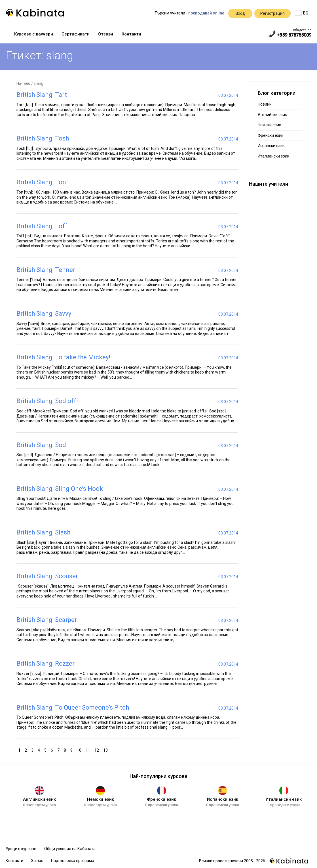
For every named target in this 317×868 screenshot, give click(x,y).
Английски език (272, 115)
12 (97, 750)
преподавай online (206, 13)
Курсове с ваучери (34, 34)
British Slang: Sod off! (47, 401)
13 (106, 750)
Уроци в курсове (21, 849)
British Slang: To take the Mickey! (63, 357)
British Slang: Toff (42, 226)
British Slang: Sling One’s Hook (60, 489)
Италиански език (273, 156)
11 (89, 750)
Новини (265, 104)
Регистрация (272, 13)
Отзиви (106, 34)
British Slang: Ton (41, 182)
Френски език (270, 135)
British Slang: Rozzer (46, 663)
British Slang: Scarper (47, 620)
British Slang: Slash (43, 532)
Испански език (271, 146)
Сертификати (76, 34)
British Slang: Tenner (46, 270)
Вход (240, 13)
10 (80, 750)
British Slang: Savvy (44, 314)
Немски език (269, 125)
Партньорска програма (73, 861)
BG (301, 13)
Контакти (131, 34)
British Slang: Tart (42, 95)
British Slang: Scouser (47, 576)
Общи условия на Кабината (70, 849)
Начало (23, 83)
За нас (37, 861)
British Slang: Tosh (43, 138)
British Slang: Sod (41, 445)
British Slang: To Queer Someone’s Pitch (73, 707)
